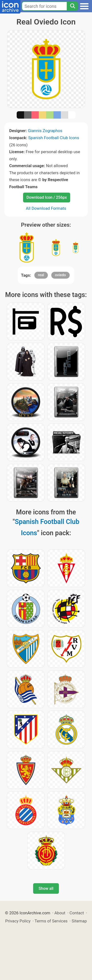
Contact (77, 913)
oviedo (60, 275)
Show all (46, 888)
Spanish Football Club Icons (54, 138)
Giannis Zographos (45, 131)
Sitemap (79, 921)
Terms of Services (51, 921)
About (60, 913)
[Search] (72, 6)
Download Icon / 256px (47, 197)
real (41, 275)
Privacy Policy (18, 921)
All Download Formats (46, 208)
